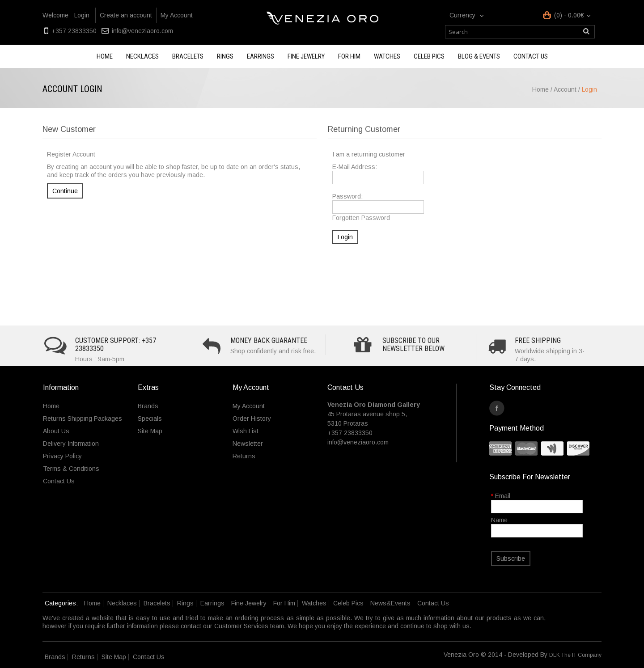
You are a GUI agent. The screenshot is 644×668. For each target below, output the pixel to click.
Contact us (531, 56)
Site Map (150, 431)
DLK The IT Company (575, 655)
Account (565, 89)
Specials (150, 419)
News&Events (390, 603)
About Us (56, 431)
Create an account (126, 15)
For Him (349, 56)
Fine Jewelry (306, 56)
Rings (225, 56)
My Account (177, 15)
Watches (387, 56)
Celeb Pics (429, 56)
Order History (252, 419)
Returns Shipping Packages (83, 419)
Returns (244, 456)
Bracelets (188, 56)
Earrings (261, 56)
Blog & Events (479, 56)
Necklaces (142, 56)
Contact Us (59, 481)
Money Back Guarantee (269, 340)
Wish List (246, 431)
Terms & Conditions (71, 469)
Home (105, 56)
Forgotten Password (361, 218)
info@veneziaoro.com (142, 31)
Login (82, 15)
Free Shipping (538, 340)
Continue (65, 191)
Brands (148, 406)
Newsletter (248, 444)
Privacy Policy (62, 456)
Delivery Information (71, 444)
